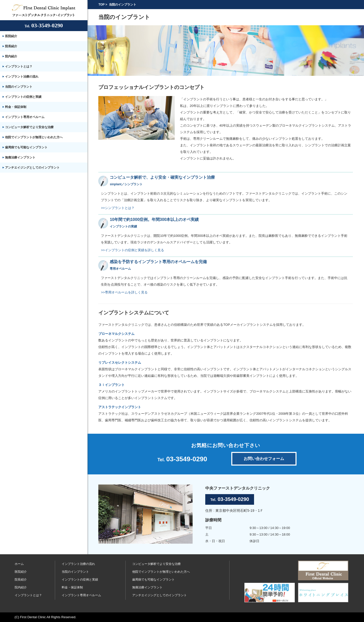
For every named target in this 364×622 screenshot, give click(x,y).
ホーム (19, 564)
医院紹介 (11, 36)
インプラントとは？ (19, 66)
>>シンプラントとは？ (118, 208)
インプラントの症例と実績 (23, 97)
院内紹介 (11, 56)
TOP (101, 5)
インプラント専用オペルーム (25, 117)
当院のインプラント (19, 87)
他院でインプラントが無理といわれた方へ (34, 137)
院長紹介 (11, 46)
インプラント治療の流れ (22, 77)
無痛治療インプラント (20, 157)
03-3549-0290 (44, 25)
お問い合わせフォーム (264, 459)
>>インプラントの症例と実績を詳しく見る (132, 250)
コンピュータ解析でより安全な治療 (29, 127)
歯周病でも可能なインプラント (26, 147)
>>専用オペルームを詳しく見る (124, 292)
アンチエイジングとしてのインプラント (32, 168)
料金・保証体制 (16, 107)
